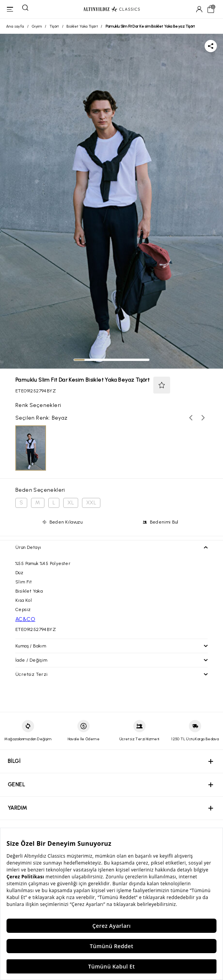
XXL (91, 503)
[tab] (79, 360)
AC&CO (25, 619)
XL (71, 503)
